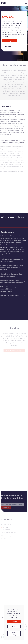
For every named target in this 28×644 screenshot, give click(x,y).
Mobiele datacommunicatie (9, 532)
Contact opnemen (10, 41)
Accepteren (14, 621)
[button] (26, 3)
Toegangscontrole (6, 524)
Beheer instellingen (14, 633)
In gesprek (8, 46)
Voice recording (5, 530)
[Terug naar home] (4, 3)
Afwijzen (14, 627)
